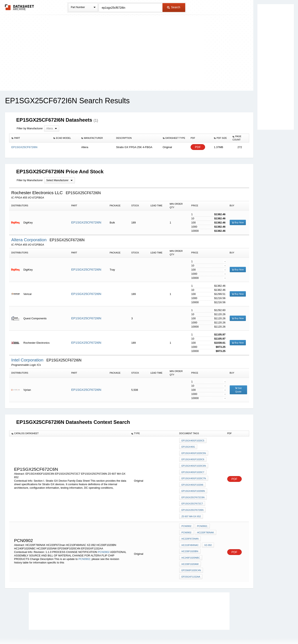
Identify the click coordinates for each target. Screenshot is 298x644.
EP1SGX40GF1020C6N (194, 463)
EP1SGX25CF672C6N (193, 491)
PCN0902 (104, 539)
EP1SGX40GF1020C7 (193, 468)
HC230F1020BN (190, 539)
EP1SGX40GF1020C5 (193, 441)
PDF (198, 147)
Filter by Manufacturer (30, 128)
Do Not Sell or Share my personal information (147, 630)
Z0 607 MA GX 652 (191, 507)
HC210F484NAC (190, 533)
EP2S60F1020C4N (191, 556)
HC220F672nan (190, 528)
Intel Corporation (28, 360)
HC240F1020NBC (191, 544)
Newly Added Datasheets (81, 630)
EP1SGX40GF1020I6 (192, 480)
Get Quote (238, 390)
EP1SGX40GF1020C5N (194, 452)
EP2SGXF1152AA (191, 561)
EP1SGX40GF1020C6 (193, 457)
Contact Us (211, 630)
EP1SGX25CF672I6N (86, 222)
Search (174, 7)
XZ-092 (207, 533)
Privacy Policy (108, 630)
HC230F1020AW (190, 550)
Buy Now (238, 222)
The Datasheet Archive (20, 7)
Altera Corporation (29, 240)
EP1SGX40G (188, 446)
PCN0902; (85, 546)
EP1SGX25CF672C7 (192, 496)
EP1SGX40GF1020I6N (193, 485)
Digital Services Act (189, 630)
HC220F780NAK (205, 522)
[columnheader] (30, 138)
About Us (226, 630)
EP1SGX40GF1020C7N (194, 474)
